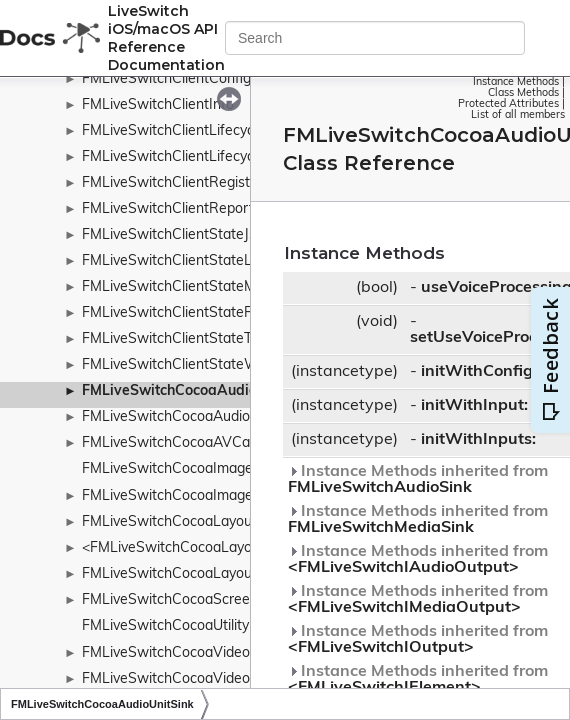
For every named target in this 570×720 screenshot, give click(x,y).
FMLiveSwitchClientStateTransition (194, 339)
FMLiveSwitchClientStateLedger (185, 261)
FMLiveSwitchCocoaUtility (165, 626)
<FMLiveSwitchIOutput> (381, 648)
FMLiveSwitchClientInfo (158, 105)
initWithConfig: (479, 372)
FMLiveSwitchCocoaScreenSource (192, 600)
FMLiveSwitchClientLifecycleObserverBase (219, 157)
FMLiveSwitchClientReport (168, 209)
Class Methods (523, 93)
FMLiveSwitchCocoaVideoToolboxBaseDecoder (234, 653)
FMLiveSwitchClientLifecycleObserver (203, 131)
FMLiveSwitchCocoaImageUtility (185, 469)
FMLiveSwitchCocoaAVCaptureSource (205, 443)
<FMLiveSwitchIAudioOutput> (403, 568)
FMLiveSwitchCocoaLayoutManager (198, 574)
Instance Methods (516, 82)
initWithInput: (474, 406)
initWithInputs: (478, 440)
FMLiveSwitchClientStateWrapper (191, 365)
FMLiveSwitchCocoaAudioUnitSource (201, 417)
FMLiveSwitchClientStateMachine (190, 287)
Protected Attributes (508, 104)
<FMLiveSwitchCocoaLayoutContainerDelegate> (238, 548)
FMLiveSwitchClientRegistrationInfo (197, 183)
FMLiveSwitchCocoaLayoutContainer (201, 522)
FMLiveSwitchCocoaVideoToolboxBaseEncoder (233, 679)
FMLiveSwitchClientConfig (166, 79)
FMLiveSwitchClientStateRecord (186, 313)
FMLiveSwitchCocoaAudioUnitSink (197, 391)
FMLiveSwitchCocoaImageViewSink (197, 496)
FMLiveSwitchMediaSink (381, 528)
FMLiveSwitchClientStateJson (177, 235)
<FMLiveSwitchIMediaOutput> (404, 608)
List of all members (518, 115)
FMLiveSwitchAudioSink (380, 488)
